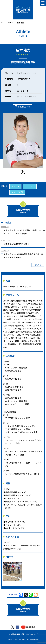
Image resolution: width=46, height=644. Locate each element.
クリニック (30, 186)
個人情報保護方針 (16, 634)
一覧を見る (37, 265)
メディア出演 (17, 192)
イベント (15, 186)
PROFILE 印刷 (24, 107)
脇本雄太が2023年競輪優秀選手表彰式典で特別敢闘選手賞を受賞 (23, 256)
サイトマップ (32, 634)
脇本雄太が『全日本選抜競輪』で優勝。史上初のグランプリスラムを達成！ (24, 232)
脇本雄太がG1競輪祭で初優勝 (17, 244)
